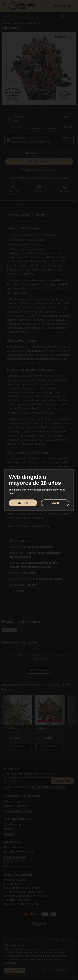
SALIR (55, 503)
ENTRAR (23, 503)
